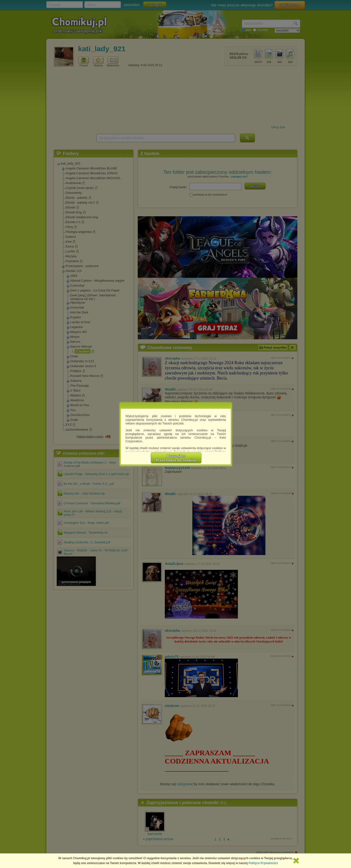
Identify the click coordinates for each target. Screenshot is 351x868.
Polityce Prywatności (263, 863)
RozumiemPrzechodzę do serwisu (176, 458)
